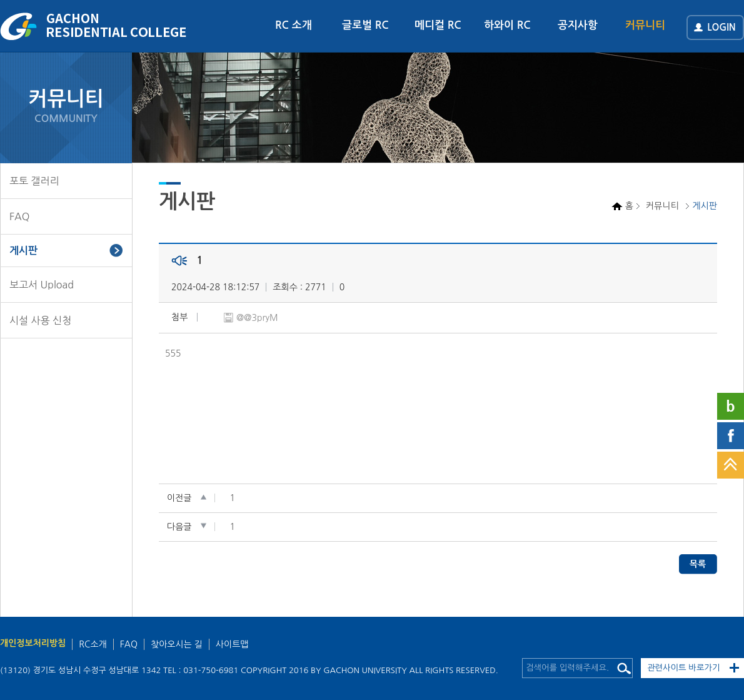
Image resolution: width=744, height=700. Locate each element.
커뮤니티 (645, 25)
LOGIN (721, 27)
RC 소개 (294, 25)
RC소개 (93, 644)
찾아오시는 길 (177, 644)
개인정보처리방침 (33, 643)
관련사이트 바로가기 (684, 668)
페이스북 (731, 436)
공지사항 (578, 25)
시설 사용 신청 (40, 320)
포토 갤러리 (34, 181)
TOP (731, 465)
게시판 (23, 251)
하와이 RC (507, 25)
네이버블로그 (731, 406)
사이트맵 (232, 644)
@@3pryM (257, 318)
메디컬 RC (438, 25)
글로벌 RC (365, 25)
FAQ (19, 216)
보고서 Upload (42, 285)
